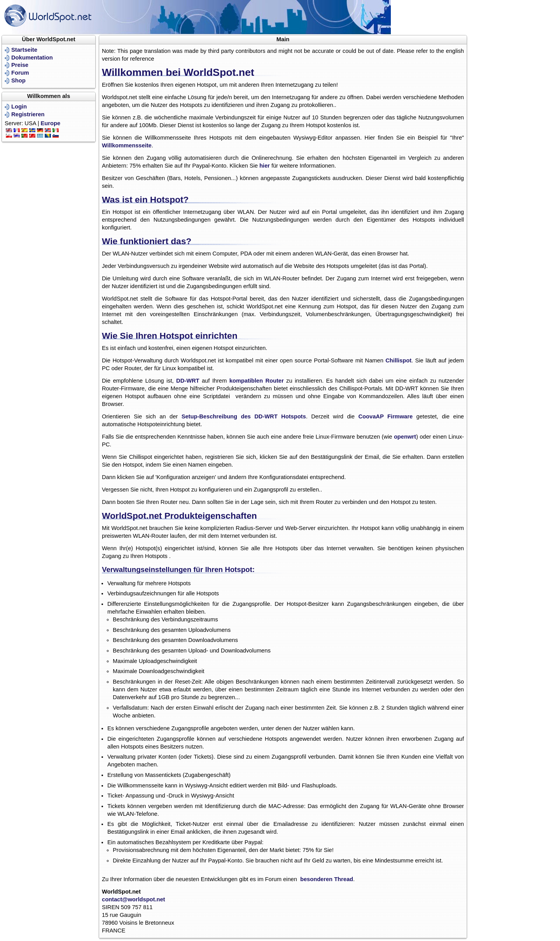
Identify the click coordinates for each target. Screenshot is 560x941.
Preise (20, 65)
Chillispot (398, 360)
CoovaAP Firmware (386, 416)
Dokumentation (32, 58)
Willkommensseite (127, 145)
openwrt (405, 437)
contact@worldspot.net (134, 899)
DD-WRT (188, 381)
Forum (20, 73)
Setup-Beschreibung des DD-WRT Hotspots (244, 416)
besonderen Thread (327, 879)
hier (265, 166)
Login (19, 107)
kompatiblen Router (257, 381)
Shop (18, 80)
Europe (51, 123)
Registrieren (28, 114)
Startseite (24, 50)
